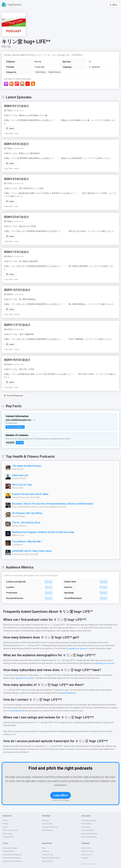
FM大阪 (6, 47)
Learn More (60, 795)
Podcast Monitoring (89, 837)
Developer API (8, 837)
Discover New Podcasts (12, 858)
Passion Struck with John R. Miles (30, 494)
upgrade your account (63, 648)
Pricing (5, 824)
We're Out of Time (22, 485)
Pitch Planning (48, 830)
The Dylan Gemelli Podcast (27, 466)
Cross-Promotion (88, 830)
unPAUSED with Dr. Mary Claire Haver (33, 551)
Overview (46, 820)
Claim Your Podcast (10, 830)
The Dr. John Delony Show (26, 523)
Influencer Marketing (89, 834)
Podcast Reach (9, 851)
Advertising (86, 827)
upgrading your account (104, 663)
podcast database (67, 693)
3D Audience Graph (10, 848)
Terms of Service (88, 851)
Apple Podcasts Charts (51, 858)
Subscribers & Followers (12, 855)
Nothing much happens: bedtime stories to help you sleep (43, 532)
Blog (44, 848)
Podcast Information (50, 827)
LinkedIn (84, 858)
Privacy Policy (87, 848)
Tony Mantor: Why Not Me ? (27, 542)
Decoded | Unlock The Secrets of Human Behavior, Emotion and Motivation (52, 504)
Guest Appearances (89, 820)
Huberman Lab (20, 475)
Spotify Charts (47, 861)
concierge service (14, 711)
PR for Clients (87, 824)
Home (5, 820)
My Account (7, 834)
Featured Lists (47, 855)
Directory (45, 851)
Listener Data (47, 824)
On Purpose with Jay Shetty (27, 513)
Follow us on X (87, 855)
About (5, 827)
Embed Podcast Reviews (12, 861)
